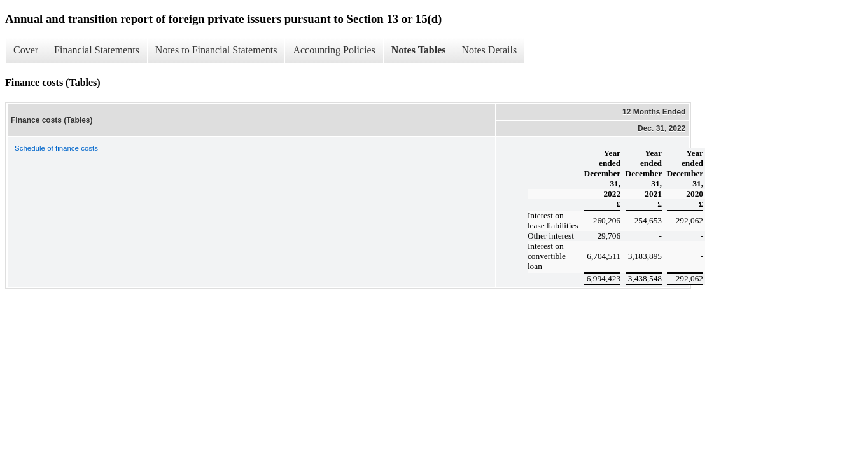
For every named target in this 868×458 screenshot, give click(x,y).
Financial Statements (97, 50)
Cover (26, 50)
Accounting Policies (334, 50)
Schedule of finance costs (56, 148)
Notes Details (490, 50)
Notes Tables (419, 50)
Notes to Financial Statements (216, 50)
